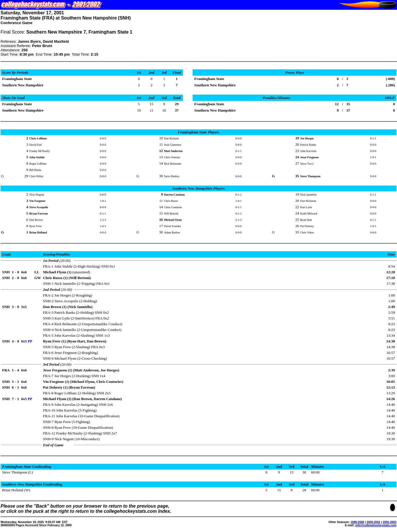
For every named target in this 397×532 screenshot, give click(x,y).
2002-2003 (390, 522)
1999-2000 (357, 522)
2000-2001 (373, 522)
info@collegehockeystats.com (376, 525)
